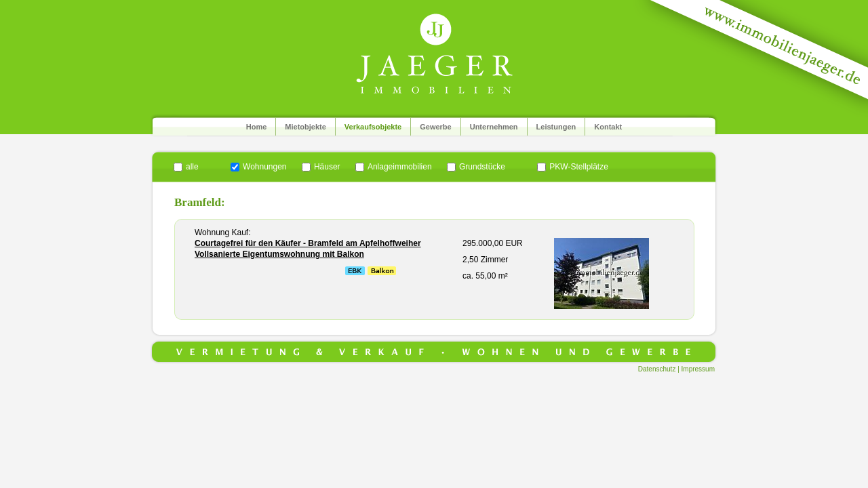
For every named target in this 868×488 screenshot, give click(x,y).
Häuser (327, 166)
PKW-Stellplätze (578, 166)
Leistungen (556, 127)
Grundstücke (482, 166)
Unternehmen (494, 127)
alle (192, 166)
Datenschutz (657, 369)
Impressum (698, 369)
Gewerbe (435, 127)
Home (257, 127)
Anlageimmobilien (400, 166)
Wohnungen (265, 166)
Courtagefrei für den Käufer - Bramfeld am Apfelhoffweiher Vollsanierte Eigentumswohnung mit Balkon (308, 249)
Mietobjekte (305, 127)
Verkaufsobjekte (373, 127)
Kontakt (608, 127)
